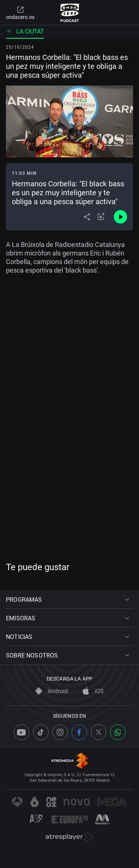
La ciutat (25, 31)
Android (52, 691)
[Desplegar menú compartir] (87, 217)
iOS (93, 691)
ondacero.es (20, 13)
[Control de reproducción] (120, 217)
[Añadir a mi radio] (101, 217)
